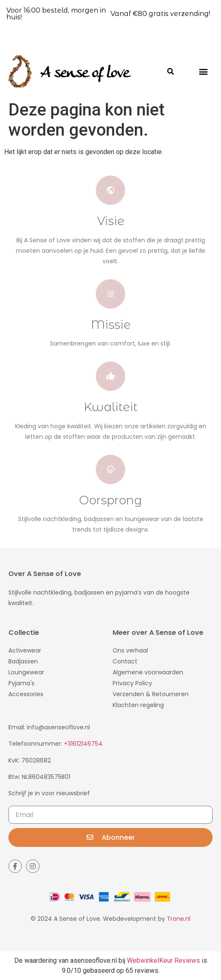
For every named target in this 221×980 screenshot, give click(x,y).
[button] (203, 71)
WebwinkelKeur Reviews (163, 960)
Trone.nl (179, 919)
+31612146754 (83, 744)
